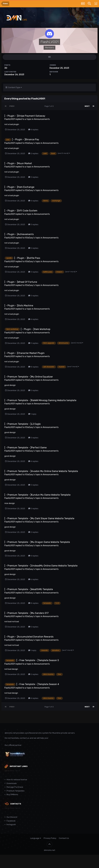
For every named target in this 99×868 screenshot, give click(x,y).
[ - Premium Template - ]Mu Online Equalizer (29, 377)
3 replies (33, 177)
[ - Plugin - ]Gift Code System (21, 211)
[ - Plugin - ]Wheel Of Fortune (21, 282)
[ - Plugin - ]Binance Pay (26, 139)
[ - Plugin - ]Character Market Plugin (24, 353)
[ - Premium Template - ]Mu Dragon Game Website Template (37, 542)
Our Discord (12, 817)
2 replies (33, 153)
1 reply (32, 414)
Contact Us (64, 838)
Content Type (14, 87)
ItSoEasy (29, 143)
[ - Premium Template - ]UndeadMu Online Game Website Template (41, 566)
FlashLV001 (10, 119)
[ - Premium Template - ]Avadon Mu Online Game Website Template (41, 471)
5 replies (33, 248)
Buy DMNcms (12, 794)
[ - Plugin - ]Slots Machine (19, 306)
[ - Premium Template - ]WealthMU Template (29, 589)
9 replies (33, 343)
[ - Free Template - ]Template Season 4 (38, 684)
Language (36, 838)
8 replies (33, 367)
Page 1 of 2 (49, 106)
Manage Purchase (15, 787)
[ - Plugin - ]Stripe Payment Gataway (25, 116)
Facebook (11, 821)
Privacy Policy (50, 838)
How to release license (17, 780)
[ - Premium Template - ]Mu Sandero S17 (27, 613)
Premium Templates (16, 791)
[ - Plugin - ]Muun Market (18, 163)
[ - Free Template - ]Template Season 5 (38, 660)
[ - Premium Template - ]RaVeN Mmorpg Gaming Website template (40, 400)
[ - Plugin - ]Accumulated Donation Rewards (29, 637)
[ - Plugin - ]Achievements (19, 234)
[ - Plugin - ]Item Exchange (19, 187)
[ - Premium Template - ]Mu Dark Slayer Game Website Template (39, 518)
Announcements (42, 119)
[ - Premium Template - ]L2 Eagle (22, 424)
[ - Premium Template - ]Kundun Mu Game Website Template (37, 495)
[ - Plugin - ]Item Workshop (36, 329)
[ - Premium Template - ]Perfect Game (25, 448)
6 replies (33, 579)
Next (87, 106)
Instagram (11, 824)
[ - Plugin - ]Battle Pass (27, 258)
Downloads (12, 783)
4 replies (33, 130)
